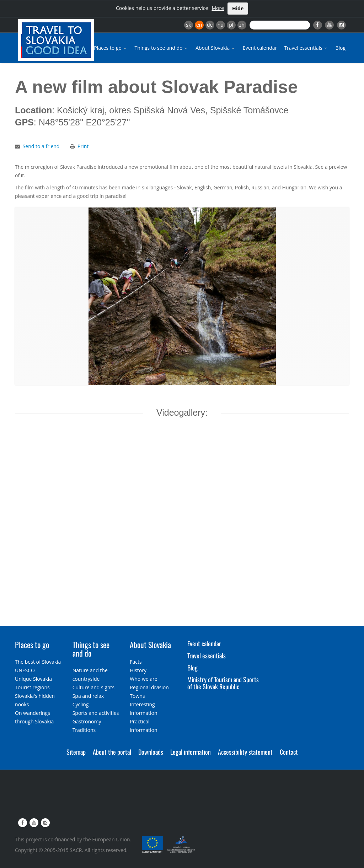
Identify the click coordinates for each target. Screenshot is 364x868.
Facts (136, 662)
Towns (137, 696)
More (218, 8)
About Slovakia (216, 48)
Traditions (84, 730)
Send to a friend (41, 146)
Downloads (151, 752)
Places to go (111, 48)
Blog (340, 48)
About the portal (112, 752)
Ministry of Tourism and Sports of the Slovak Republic (223, 683)
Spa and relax (88, 696)
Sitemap (76, 752)
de (210, 25)
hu (221, 25)
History (138, 670)
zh (242, 25)
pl (231, 25)
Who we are (143, 679)
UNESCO (25, 670)
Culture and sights (93, 687)
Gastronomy (87, 721)
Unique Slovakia (33, 679)
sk (188, 25)
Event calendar (260, 48)
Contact (289, 752)
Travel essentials (306, 48)
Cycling (81, 704)
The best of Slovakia (38, 662)
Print (83, 146)
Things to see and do (162, 48)
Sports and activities (96, 713)
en (199, 25)
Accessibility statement (245, 752)
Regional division (149, 687)
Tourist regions (32, 687)
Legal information (191, 752)
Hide (238, 8)
